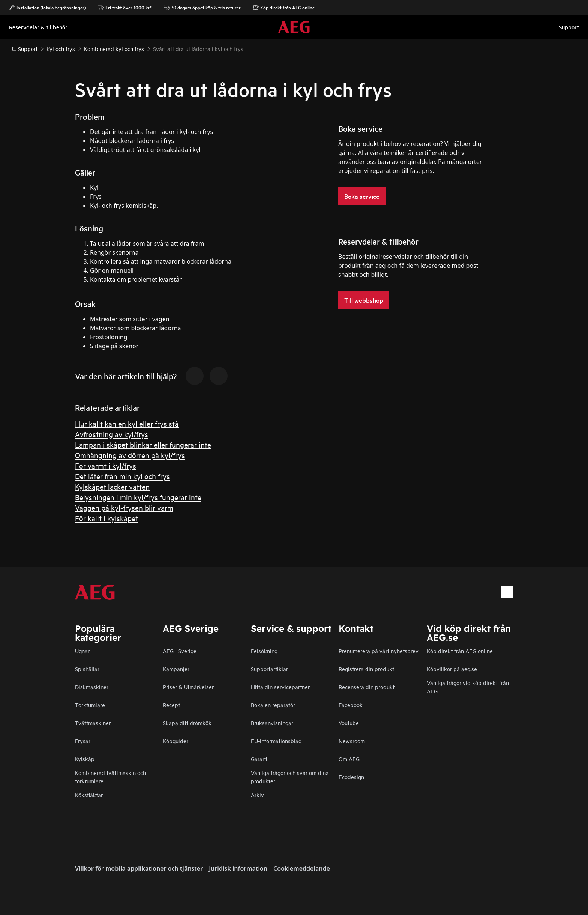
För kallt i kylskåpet (106, 518)
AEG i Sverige (180, 651)
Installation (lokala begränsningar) (47, 8)
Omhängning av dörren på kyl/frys (130, 455)
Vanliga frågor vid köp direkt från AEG (468, 687)
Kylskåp (85, 759)
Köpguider (175, 741)
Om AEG (349, 759)
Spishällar (87, 669)
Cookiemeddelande (302, 868)
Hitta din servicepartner (280, 687)
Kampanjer (176, 669)
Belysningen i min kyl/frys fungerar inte (138, 497)
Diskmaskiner (92, 687)
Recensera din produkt (367, 687)
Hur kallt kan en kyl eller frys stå (127, 423)
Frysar (83, 741)
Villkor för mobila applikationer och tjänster (139, 868)
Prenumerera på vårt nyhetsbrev (379, 651)
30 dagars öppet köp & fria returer (202, 8)
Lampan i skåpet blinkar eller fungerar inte (143, 444)
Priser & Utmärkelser (188, 687)
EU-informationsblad (276, 741)
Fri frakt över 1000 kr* (125, 8)
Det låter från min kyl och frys (122, 476)
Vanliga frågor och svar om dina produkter (290, 777)
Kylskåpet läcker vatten (112, 486)
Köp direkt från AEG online (284, 8)
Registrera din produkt (366, 669)
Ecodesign (351, 777)
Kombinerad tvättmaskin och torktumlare (110, 777)
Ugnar (82, 651)
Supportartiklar (269, 669)
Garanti (260, 759)
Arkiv (257, 795)
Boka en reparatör (273, 705)
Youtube (349, 723)
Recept (171, 705)
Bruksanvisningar (272, 723)
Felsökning (264, 651)
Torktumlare (90, 705)
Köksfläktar (89, 795)
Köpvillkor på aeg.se (452, 669)
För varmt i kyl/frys (106, 465)
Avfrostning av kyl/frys (112, 434)
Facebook (351, 705)
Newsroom (352, 741)
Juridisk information (238, 868)
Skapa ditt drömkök (187, 723)
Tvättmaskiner (93, 723)
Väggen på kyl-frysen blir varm (124, 507)
